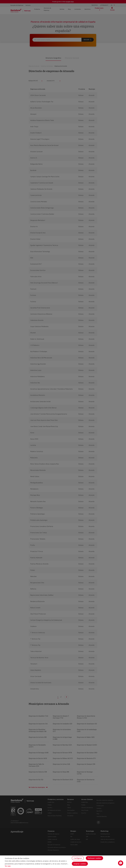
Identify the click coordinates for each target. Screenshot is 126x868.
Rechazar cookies (94, 858)
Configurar (78, 858)
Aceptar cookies (80, 864)
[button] (121, 863)
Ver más (8, 866)
